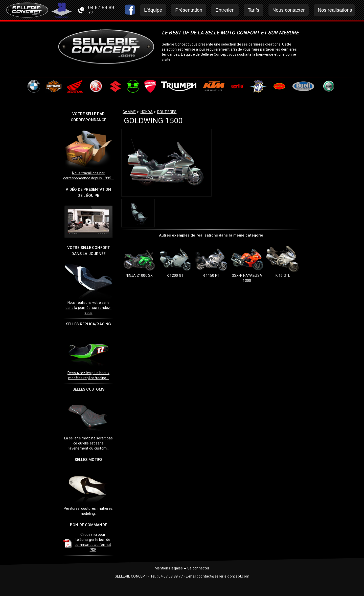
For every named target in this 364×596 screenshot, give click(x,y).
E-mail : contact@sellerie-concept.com (218, 576)
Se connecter (198, 568)
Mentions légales (169, 568)
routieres (167, 112)
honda (147, 112)
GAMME (129, 112)
